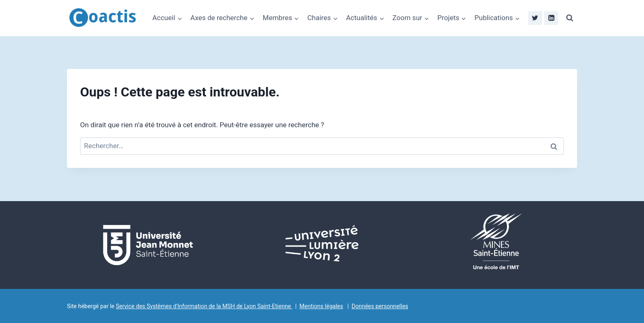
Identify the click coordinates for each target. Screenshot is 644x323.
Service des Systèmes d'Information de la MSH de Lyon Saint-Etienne (204, 306)
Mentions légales (321, 306)
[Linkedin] (551, 18)
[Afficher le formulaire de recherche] (570, 18)
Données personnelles (380, 306)
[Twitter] (535, 18)
